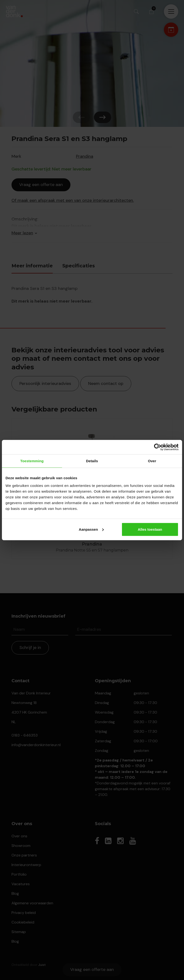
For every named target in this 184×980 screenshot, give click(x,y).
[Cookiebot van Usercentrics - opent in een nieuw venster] (158, 447)
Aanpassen (91, 529)
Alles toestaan (150, 529)
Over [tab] (152, 461)
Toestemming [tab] (32, 461)
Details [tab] (92, 461)
